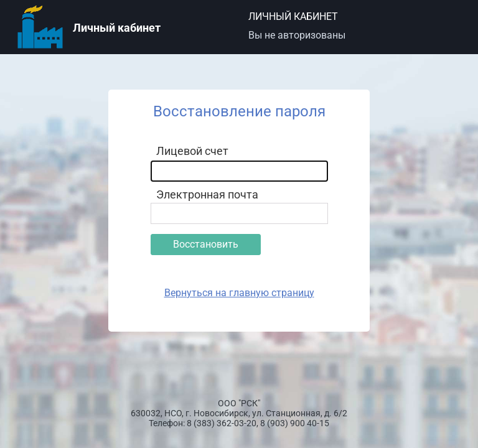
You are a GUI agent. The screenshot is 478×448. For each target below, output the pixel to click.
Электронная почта (207, 194)
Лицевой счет (192, 151)
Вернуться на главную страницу (239, 293)
